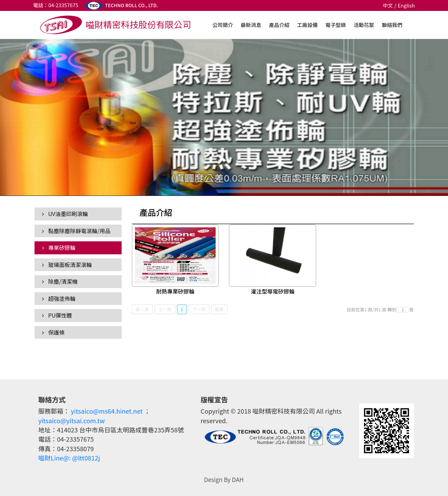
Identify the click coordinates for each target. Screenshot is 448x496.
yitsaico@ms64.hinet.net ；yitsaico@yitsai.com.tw (94, 415)
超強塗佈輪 (59, 298)
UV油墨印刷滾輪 (65, 214)
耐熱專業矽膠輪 (175, 291)
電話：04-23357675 (56, 5)
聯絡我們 (392, 25)
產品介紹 (279, 25)
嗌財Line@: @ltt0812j (69, 458)
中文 (388, 5)
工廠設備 (308, 25)
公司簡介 (223, 25)
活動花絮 (364, 25)
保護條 (53, 332)
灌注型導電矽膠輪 (273, 291)
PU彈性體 (57, 315)
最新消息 (251, 25)
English (406, 5)
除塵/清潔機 (60, 281)
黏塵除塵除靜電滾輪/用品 (76, 231)
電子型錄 (336, 25)
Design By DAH (224, 479)
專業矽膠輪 (59, 247)
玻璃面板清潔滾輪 (67, 265)
